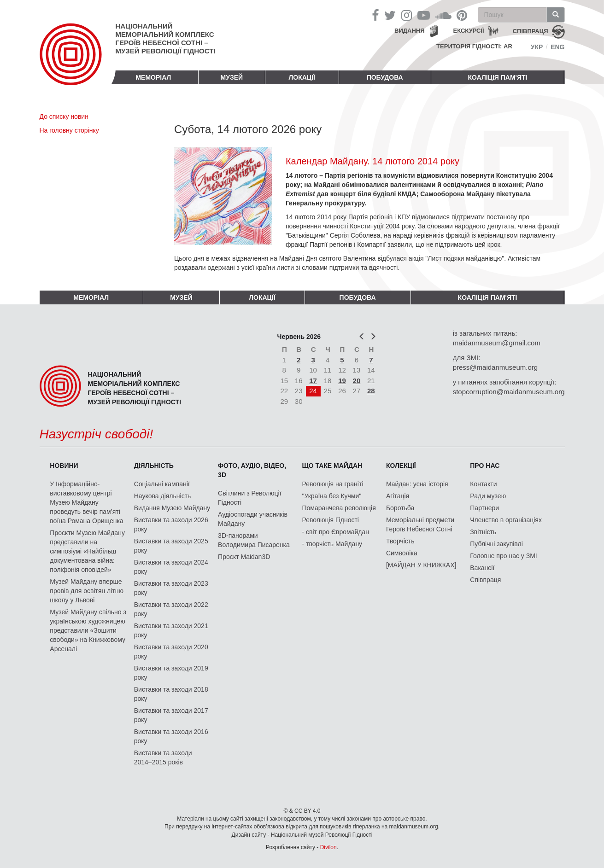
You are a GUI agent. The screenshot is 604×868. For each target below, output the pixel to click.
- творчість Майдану (332, 544)
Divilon (328, 847)
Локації (302, 77)
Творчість (400, 541)
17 (313, 381)
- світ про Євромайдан (336, 532)
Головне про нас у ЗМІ (503, 556)
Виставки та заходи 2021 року (171, 630)
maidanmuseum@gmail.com (497, 343)
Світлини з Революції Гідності (249, 498)
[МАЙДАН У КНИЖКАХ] (421, 565)
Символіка (402, 553)
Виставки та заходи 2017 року (171, 715)
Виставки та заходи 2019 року (171, 673)
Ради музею (488, 496)
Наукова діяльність (163, 496)
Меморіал (153, 77)
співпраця (531, 31)
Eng (557, 47)
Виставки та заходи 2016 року (171, 736)
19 (342, 381)
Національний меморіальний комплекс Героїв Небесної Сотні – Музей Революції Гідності (166, 38)
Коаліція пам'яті (498, 77)
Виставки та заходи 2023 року (171, 588)
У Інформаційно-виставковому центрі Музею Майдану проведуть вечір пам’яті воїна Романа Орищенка (86, 502)
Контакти (483, 484)
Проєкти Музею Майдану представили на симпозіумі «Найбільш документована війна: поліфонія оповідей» (87, 551)
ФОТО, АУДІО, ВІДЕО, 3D (252, 470)
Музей (232, 77)
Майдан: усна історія (417, 484)
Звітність (483, 532)
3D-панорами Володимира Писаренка (254, 540)
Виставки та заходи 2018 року (171, 694)
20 (357, 381)
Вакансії (482, 568)
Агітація (398, 496)
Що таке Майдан (332, 466)
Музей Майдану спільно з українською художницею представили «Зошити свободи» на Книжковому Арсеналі (88, 630)
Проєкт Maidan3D (244, 557)
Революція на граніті (333, 484)
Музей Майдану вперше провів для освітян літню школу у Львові (87, 591)
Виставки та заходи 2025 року (171, 546)
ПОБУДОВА (385, 77)
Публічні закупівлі (496, 544)
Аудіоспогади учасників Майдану (253, 519)
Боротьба (400, 508)
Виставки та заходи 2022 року (171, 609)
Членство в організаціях (506, 520)
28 (371, 391)
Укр (537, 47)
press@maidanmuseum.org (495, 367)
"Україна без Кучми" (332, 496)
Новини (64, 466)
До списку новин (64, 117)
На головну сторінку (69, 130)
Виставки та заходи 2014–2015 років (163, 757)
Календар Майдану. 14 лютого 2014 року (372, 161)
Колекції (401, 466)
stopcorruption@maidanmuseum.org (509, 392)
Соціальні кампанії (162, 484)
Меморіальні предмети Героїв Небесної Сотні (420, 524)
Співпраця (485, 580)
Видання (410, 31)
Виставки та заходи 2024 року (171, 567)
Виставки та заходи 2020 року (171, 652)
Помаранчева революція (339, 508)
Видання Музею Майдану (172, 508)
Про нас (485, 466)
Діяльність (154, 466)
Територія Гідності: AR (474, 46)
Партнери (484, 508)
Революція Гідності (331, 520)
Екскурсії (469, 31)
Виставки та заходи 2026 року (171, 524)
